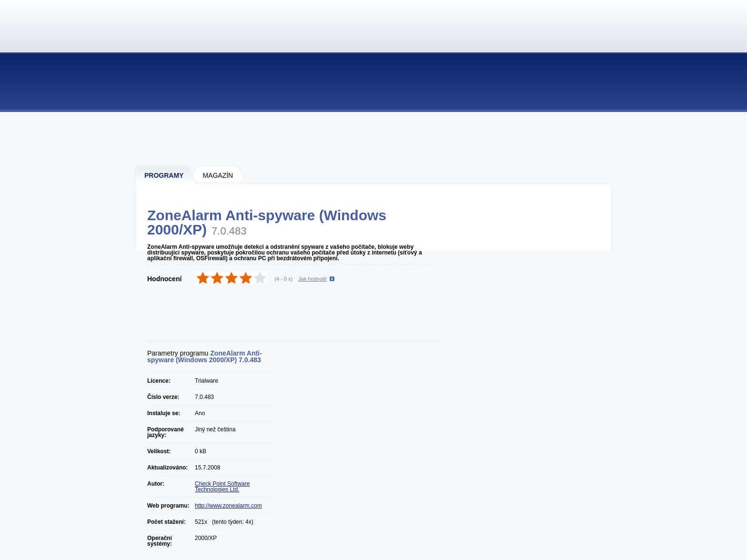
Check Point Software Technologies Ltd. (222, 487)
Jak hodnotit (312, 279)
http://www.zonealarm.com (228, 506)
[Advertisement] (374, 138)
